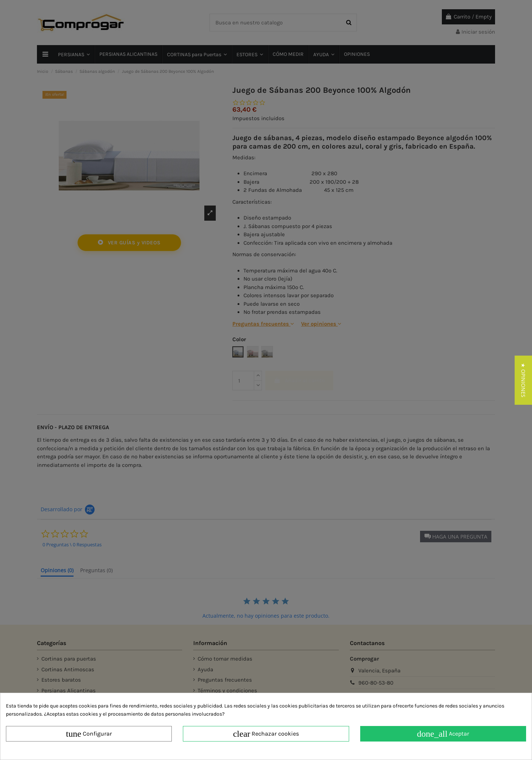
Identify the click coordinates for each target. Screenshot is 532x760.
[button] (523, 380)
